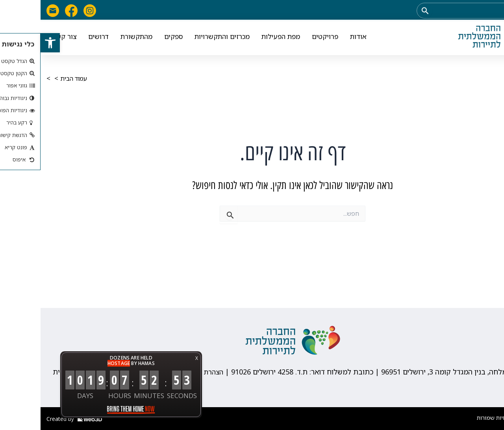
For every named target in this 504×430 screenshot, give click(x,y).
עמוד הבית (35, 78)
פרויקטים (284, 38)
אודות (318, 38)
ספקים (133, 38)
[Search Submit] (384, 11)
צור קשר (24, 38)
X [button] (156, 358)
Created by (34, 419)
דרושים (58, 38)
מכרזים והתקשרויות (182, 38)
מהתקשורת (96, 38)
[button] (11, 44)
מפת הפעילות (240, 38)
